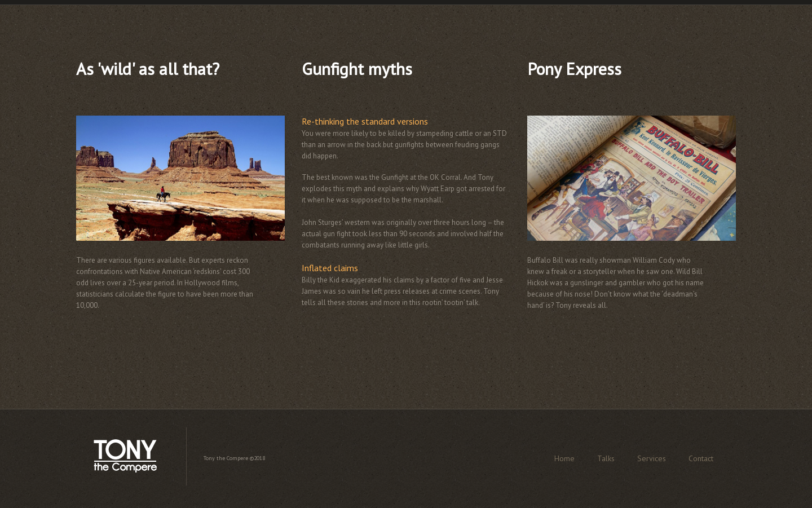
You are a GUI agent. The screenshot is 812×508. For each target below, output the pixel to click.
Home (564, 458)
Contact (701, 458)
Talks (606, 458)
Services (652, 458)
